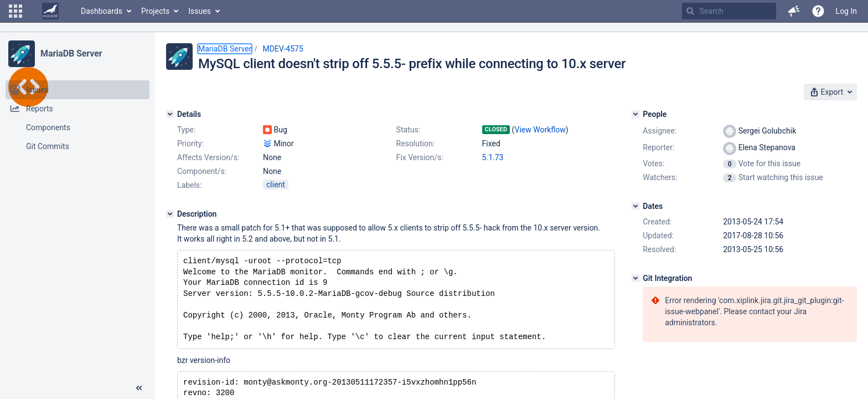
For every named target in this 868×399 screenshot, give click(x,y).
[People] (635, 114)
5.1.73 (493, 157)
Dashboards (102, 11)
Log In (846, 11)
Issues (200, 11)
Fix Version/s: (420, 157)
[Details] (170, 114)
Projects (155, 11)
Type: (186, 130)
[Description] (170, 214)
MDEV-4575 (283, 49)
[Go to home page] (50, 11)
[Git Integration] (635, 278)
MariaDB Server (71, 53)
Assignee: (660, 131)
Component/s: (202, 171)
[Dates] (635, 206)
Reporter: (658, 147)
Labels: (189, 185)
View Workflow (540, 130)
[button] (15, 11)
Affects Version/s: (208, 157)
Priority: (190, 144)
